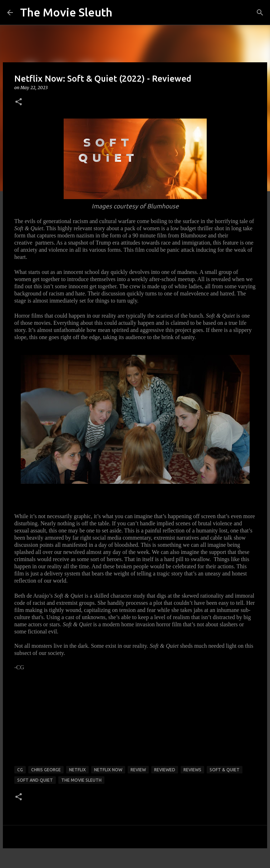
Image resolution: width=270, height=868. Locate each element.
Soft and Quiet (35, 780)
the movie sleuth (81, 780)
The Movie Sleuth (66, 12)
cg (20, 770)
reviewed (165, 770)
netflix (77, 770)
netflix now (108, 770)
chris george (46, 770)
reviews (192, 770)
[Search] (260, 13)
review (138, 770)
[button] (19, 102)
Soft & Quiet (225, 770)
